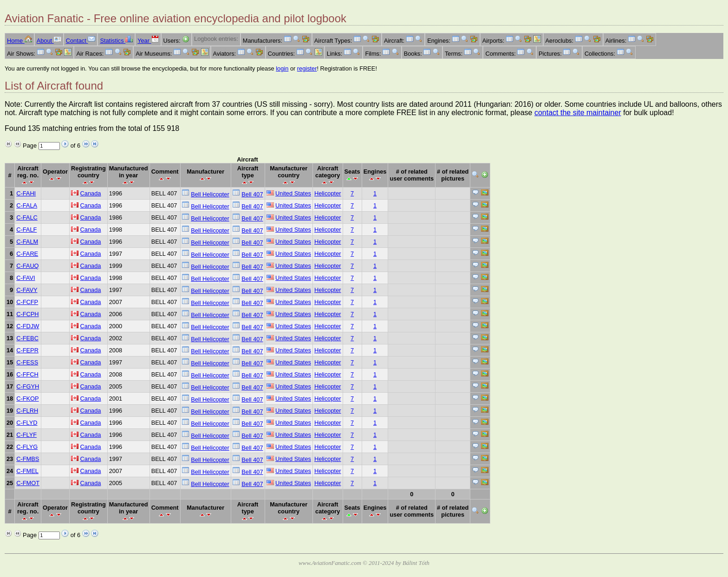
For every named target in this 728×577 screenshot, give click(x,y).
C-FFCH (27, 374)
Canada (91, 193)
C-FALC (27, 217)
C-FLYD (27, 423)
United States (293, 193)
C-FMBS (28, 459)
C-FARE (27, 254)
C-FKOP (27, 399)
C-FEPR (27, 350)
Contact (81, 41)
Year (148, 41)
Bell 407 (252, 194)
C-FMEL (27, 471)
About (49, 41)
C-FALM (27, 242)
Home (19, 41)
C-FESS (27, 362)
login (282, 68)
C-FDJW (28, 326)
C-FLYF (26, 435)
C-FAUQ (27, 266)
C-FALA (27, 205)
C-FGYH (28, 386)
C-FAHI (26, 193)
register (307, 68)
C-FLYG (27, 447)
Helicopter (328, 193)
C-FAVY (27, 290)
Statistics (116, 41)
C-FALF (26, 230)
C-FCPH (27, 314)
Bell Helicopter (210, 194)
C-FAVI (26, 278)
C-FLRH (27, 411)
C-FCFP (27, 302)
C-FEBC (27, 338)
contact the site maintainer (578, 113)
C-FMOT (28, 483)
